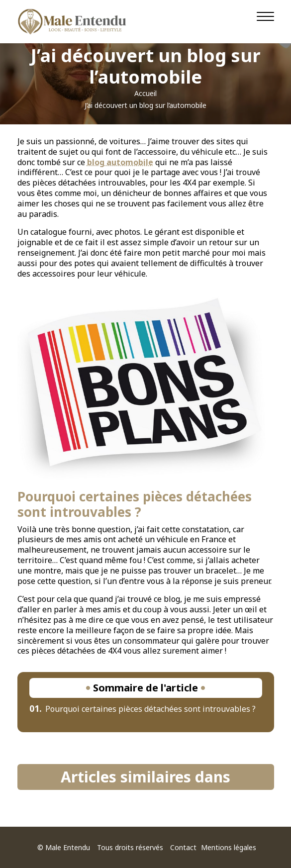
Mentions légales (229, 847)
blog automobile (120, 162)
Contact (183, 847)
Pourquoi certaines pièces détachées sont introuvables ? (143, 709)
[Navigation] (265, 17)
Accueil (145, 93)
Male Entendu (68, 847)
